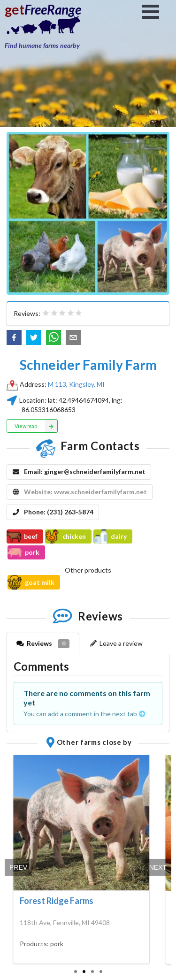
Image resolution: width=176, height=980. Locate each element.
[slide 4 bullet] (101, 971)
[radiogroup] (62, 313)
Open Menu (151, 12)
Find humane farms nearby (42, 45)
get (15, 9)
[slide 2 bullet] (84, 971)
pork (23, 552)
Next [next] (158, 867)
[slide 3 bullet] (92, 971)
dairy (110, 536)
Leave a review (116, 643)
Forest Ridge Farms (57, 901)
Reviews (43, 644)
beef (22, 536)
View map (36, 426)
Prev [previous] (18, 867)
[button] (14, 337)
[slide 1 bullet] (76, 971)
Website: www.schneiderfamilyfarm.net (85, 492)
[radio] (46, 313)
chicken (65, 536)
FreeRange (53, 9)
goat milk (31, 582)
